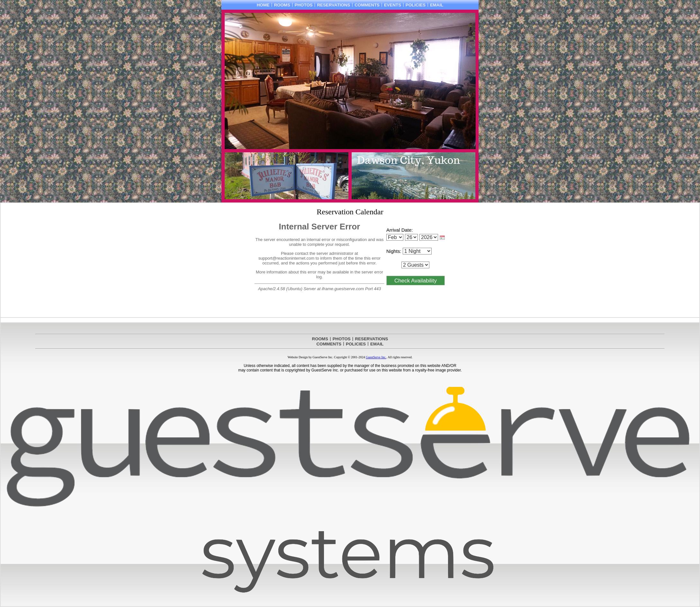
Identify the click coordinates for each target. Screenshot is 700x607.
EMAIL (437, 5)
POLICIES (416, 5)
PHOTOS (304, 5)
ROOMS (282, 5)
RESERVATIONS (333, 5)
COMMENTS (367, 5)
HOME (263, 5)
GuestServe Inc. (376, 357)
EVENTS (393, 5)
